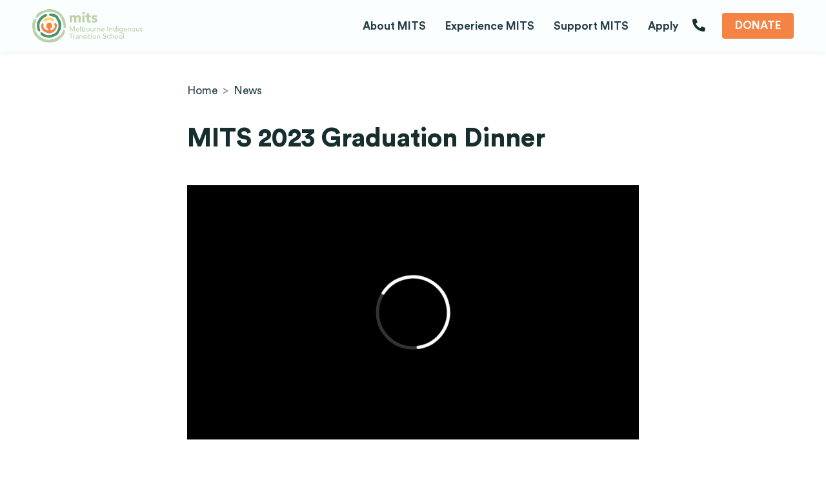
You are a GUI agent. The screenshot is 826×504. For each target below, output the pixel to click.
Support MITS (591, 26)
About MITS (394, 26)
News (248, 91)
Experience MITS (490, 26)
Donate (758, 25)
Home (202, 91)
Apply (663, 26)
